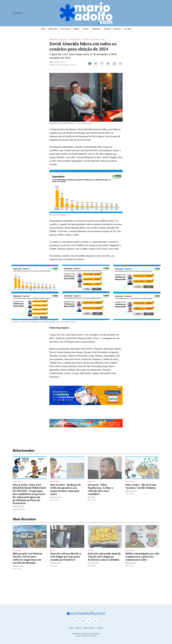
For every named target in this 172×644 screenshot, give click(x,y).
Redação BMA (56, 525)
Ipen (103, 39)
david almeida (75, 39)
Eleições (86, 39)
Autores (128, 29)
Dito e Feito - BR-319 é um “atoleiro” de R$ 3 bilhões (141, 514)
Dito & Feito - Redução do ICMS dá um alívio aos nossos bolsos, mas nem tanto (66, 517)
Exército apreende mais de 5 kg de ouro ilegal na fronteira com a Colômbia (104, 585)
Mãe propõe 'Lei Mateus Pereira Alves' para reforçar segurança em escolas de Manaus (27, 586)
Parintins (96, 29)
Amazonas (53, 29)
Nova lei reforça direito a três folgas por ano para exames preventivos (66, 585)
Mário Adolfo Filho (57, 62)
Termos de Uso (89, 628)
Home (43, 29)
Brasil (77, 29)
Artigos (117, 29)
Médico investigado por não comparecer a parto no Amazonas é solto (142, 585)
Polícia (86, 29)
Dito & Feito (66, 29)
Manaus (63, 39)
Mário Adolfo (18, 534)
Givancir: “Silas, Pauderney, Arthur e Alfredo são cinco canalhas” (101, 517)
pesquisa (96, 39)
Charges (107, 29)
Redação (91, 525)
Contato (100, 628)
